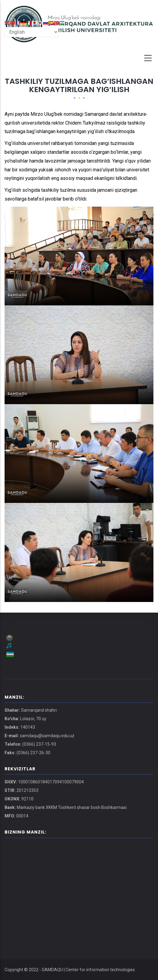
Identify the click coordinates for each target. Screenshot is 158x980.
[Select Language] (32, 32)
